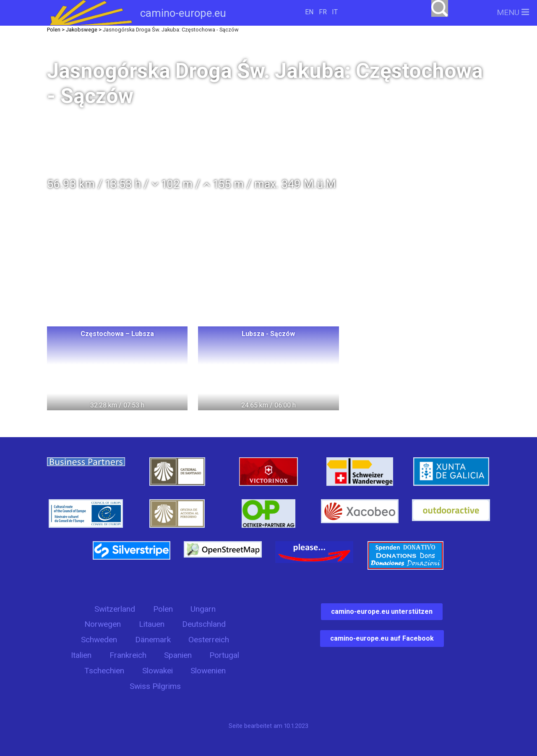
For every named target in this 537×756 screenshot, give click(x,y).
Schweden (99, 640)
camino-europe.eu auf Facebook (382, 638)
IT (335, 12)
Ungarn (203, 609)
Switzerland (115, 609)
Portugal (224, 655)
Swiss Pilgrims (155, 686)
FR (323, 12)
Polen (163, 609)
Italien (81, 655)
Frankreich (128, 655)
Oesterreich (209, 640)
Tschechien (104, 671)
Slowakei (158, 671)
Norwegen (103, 624)
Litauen (152, 624)
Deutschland (204, 624)
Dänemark (153, 640)
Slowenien (208, 671)
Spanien (178, 655)
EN (309, 12)
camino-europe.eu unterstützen (382, 611)
